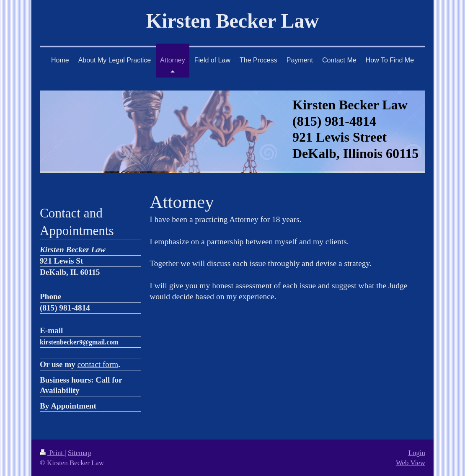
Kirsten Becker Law (232, 21)
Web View (411, 463)
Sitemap (79, 453)
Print (52, 453)
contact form (98, 364)
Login (417, 453)
